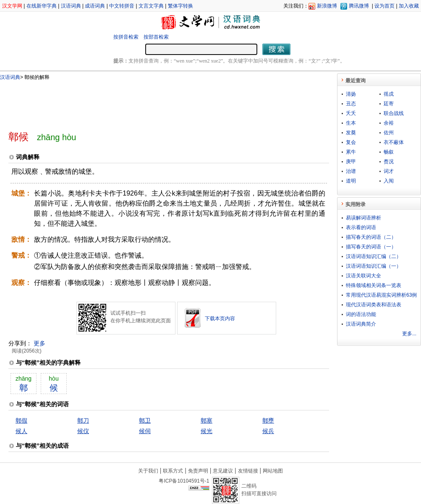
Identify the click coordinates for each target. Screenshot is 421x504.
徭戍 (389, 94)
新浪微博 (327, 6)
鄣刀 (83, 420)
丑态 (351, 104)
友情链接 (248, 471)
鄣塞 (207, 420)
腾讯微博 (359, 6)
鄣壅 (268, 420)
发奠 (351, 133)
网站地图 (273, 471)
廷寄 (389, 104)
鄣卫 (145, 420)
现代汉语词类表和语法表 (374, 305)
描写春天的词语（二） (371, 237)
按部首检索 (156, 37)
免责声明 (198, 471)
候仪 (83, 431)
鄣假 (21, 420)
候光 (207, 431)
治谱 (351, 171)
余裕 (389, 123)
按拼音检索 (126, 37)
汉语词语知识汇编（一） (374, 266)
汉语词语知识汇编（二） (374, 256)
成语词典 (95, 6)
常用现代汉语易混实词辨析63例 (381, 295)
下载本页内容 (220, 319)
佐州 (389, 133)
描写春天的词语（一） (371, 247)
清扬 (351, 94)
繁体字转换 (180, 6)
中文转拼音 (122, 6)
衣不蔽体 (394, 142)
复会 (351, 142)
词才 (389, 171)
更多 (39, 343)
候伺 (145, 431)
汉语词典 (71, 6)
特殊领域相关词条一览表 (374, 285)
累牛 (351, 152)
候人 (21, 431)
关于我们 (148, 471)
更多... (409, 334)
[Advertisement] (155, 102)
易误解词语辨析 (363, 218)
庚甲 (351, 162)
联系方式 (173, 471)
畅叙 (389, 152)
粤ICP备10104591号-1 (184, 481)
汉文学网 (12, 6)
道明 (351, 181)
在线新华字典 (42, 6)
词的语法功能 (361, 314)
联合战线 (394, 113)
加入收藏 (409, 6)
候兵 (268, 431)
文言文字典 (151, 6)
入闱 (389, 181)
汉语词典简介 (361, 324)
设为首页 (384, 6)
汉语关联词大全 (363, 276)
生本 (351, 123)
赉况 (389, 162)
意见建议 (223, 471)
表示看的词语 (361, 227)
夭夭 (351, 113)
